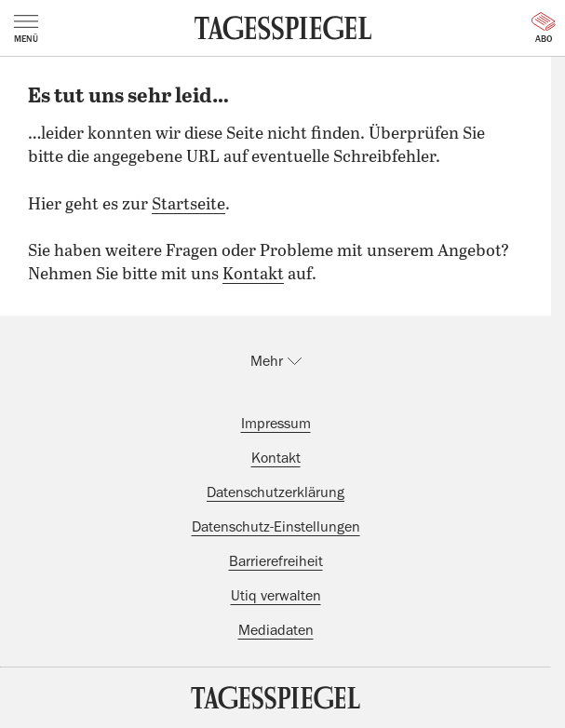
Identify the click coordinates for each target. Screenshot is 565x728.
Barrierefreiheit (276, 561)
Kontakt (253, 275)
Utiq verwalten (276, 596)
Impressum (276, 424)
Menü (26, 29)
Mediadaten (276, 630)
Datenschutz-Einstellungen (276, 527)
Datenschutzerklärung (276, 492)
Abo (544, 28)
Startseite (188, 205)
